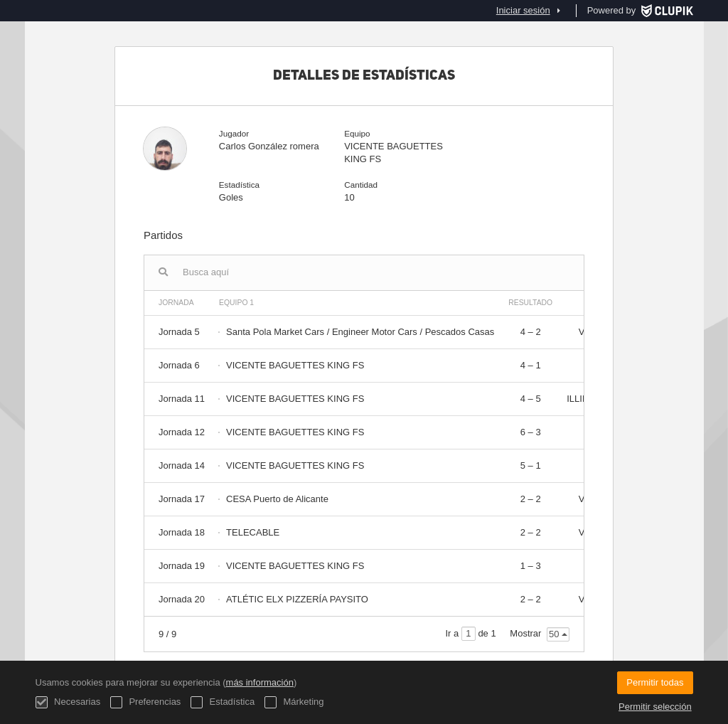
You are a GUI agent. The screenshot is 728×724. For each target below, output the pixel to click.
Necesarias (68, 702)
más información (260, 682)
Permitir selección (655, 707)
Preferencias (146, 702)
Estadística (223, 702)
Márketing (294, 702)
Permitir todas (655, 682)
